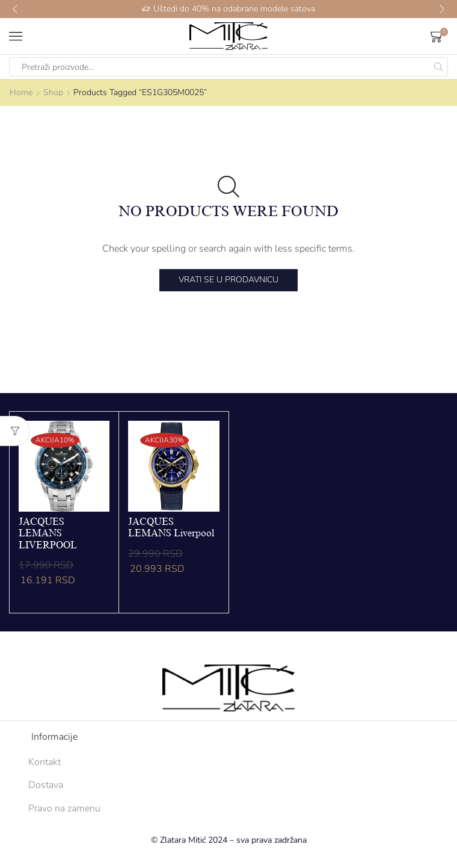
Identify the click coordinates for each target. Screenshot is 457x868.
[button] (15, 9)
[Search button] (438, 67)
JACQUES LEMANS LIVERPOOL (48, 533)
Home (21, 92)
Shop (53, 92)
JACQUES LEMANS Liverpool (171, 528)
